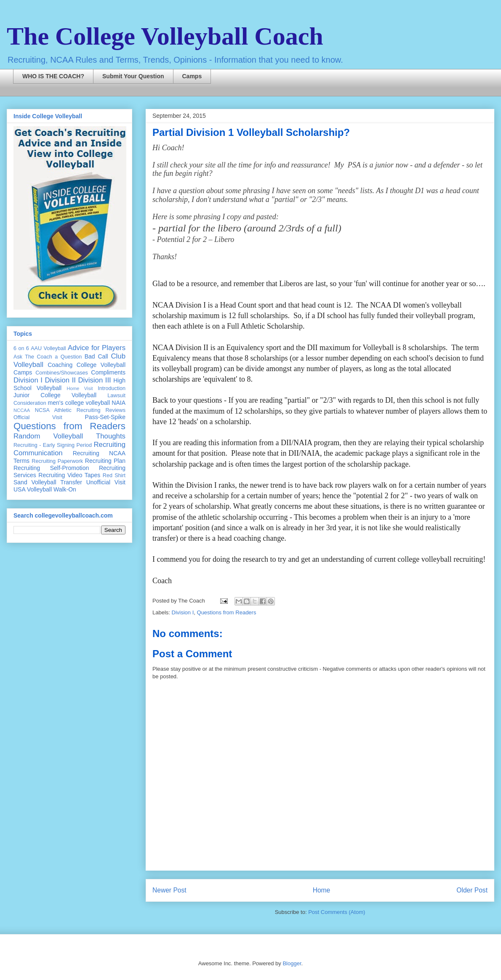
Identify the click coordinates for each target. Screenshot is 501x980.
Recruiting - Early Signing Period (53, 445)
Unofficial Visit (106, 482)
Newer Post (169, 890)
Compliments (108, 372)
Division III (94, 380)
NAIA (119, 403)
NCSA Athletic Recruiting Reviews (80, 410)
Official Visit (38, 417)
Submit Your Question (133, 76)
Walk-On (65, 489)
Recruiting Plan (105, 461)
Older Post (472, 890)
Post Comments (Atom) (337, 912)
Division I (183, 612)
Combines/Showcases (62, 373)
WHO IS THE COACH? (53, 76)
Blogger (292, 963)
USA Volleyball (33, 489)
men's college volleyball (79, 403)
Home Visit (80, 388)
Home (322, 890)
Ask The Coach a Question (48, 357)
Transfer (71, 482)
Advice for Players (97, 348)
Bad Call (96, 356)
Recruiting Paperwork (57, 461)
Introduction (112, 388)
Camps (192, 76)
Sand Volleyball (35, 482)
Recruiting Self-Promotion (51, 468)
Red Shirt (114, 475)
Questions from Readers (227, 612)
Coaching (60, 365)
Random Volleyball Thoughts (69, 436)
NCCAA (22, 410)
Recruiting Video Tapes (69, 475)
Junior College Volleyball (55, 395)
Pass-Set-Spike (105, 417)
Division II (60, 380)
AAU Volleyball (48, 348)
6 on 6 (21, 348)
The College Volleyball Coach (165, 36)
